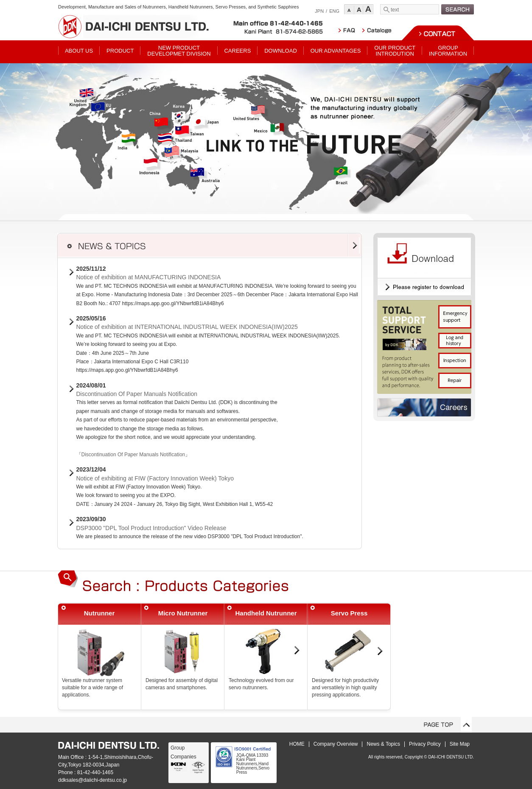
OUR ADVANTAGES (336, 51)
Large (368, 9)
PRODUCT (120, 51)
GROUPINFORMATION (448, 51)
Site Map (460, 744)
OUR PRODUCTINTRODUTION (395, 51)
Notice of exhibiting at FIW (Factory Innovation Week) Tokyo (155, 478)
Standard (359, 9)
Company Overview (336, 744)
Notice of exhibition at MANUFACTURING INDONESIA (149, 277)
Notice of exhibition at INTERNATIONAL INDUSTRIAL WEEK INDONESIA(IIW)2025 (187, 327)
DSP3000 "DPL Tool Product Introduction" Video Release (151, 528)
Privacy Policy (425, 744)
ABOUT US (79, 51)
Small (349, 9)
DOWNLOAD (281, 51)
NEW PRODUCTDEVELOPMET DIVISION (179, 51)
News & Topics (383, 744)
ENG (334, 11)
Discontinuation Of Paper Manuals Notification (137, 394)
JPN (319, 11)
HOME (297, 744)
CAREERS (237, 51)
